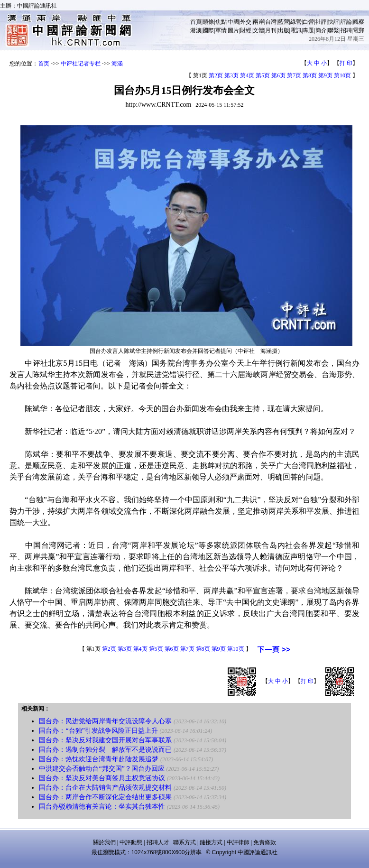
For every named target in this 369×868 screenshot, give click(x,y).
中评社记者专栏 (81, 64)
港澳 (196, 30)
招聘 (346, 30)
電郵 (359, 30)
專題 (308, 30)
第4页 (247, 75)
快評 (333, 22)
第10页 (342, 75)
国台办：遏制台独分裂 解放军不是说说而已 (105, 750)
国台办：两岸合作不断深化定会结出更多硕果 (105, 797)
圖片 (233, 30)
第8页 (310, 75)
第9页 (325, 75)
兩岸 (258, 22)
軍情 (221, 30)
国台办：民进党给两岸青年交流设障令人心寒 (105, 721)
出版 (284, 30)
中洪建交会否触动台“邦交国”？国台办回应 (101, 769)
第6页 (278, 75)
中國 (233, 22)
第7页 (294, 75)
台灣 (271, 22)
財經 (246, 30)
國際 (208, 30)
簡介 (321, 30)
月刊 (271, 30)
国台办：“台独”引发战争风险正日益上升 (98, 731)
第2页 (216, 75)
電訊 (296, 30)
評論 (346, 22)
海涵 (117, 64)
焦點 (221, 22)
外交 (246, 22)
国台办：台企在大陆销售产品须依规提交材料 (105, 788)
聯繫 (333, 30)
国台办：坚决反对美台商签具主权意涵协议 (102, 778)
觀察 (359, 22)
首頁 (196, 22)
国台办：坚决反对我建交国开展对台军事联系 (105, 740)
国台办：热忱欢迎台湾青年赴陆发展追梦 (99, 759)
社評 (321, 22)
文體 (258, 30)
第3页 (231, 75)
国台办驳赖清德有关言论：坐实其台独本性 (102, 807)
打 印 (346, 63)
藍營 (284, 22)
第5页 (263, 75)
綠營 (296, 22)
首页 (44, 64)
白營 (308, 22)
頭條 (208, 22)
